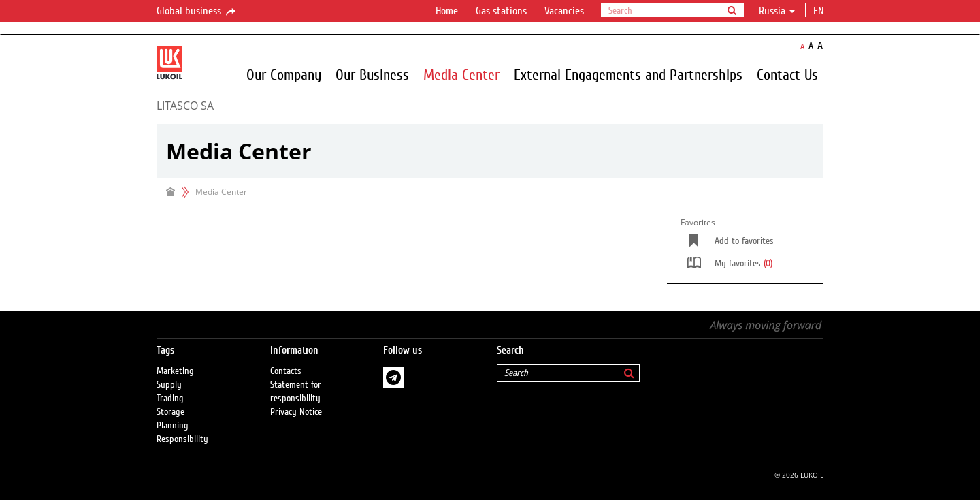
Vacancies (564, 11)
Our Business (372, 74)
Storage (170, 412)
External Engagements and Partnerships (628, 74)
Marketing (175, 371)
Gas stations (501, 11)
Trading (170, 399)
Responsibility (182, 439)
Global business (197, 12)
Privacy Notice (296, 412)
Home (447, 11)
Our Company (284, 74)
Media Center (461, 74)
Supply (169, 385)
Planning (173, 426)
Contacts (286, 371)
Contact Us (787, 74)
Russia (777, 11)
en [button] (820, 11)
